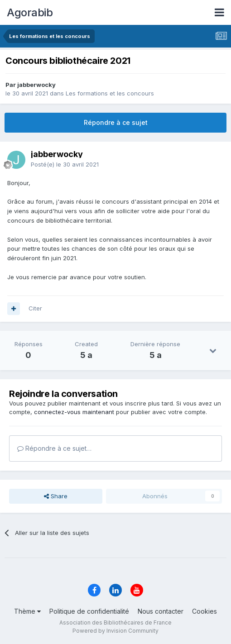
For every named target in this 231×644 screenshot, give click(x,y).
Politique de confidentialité (89, 611)
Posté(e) (65, 164)
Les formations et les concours (110, 93)
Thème (27, 611)
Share (56, 496)
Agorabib (30, 12)
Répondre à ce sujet (116, 122)
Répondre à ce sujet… (54, 448)
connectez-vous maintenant (74, 412)
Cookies (205, 611)
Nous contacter (161, 611)
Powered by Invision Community (115, 631)
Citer (35, 308)
